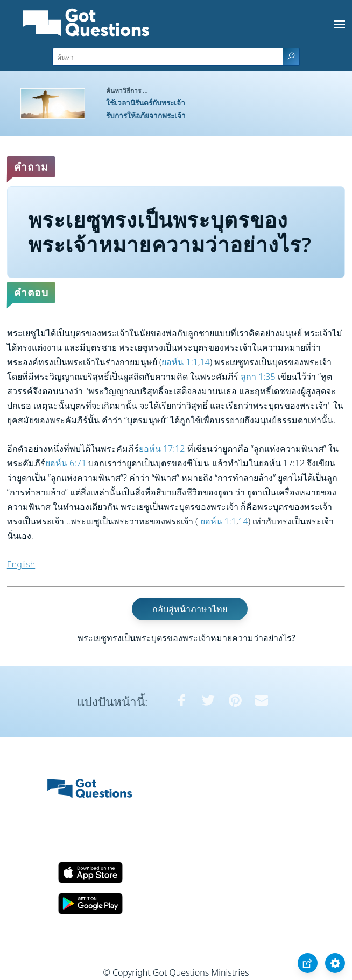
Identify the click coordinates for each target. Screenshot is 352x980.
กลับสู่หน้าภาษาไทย (190, 609)
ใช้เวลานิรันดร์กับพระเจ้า (146, 102)
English (21, 564)
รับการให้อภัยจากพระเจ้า (146, 115)
